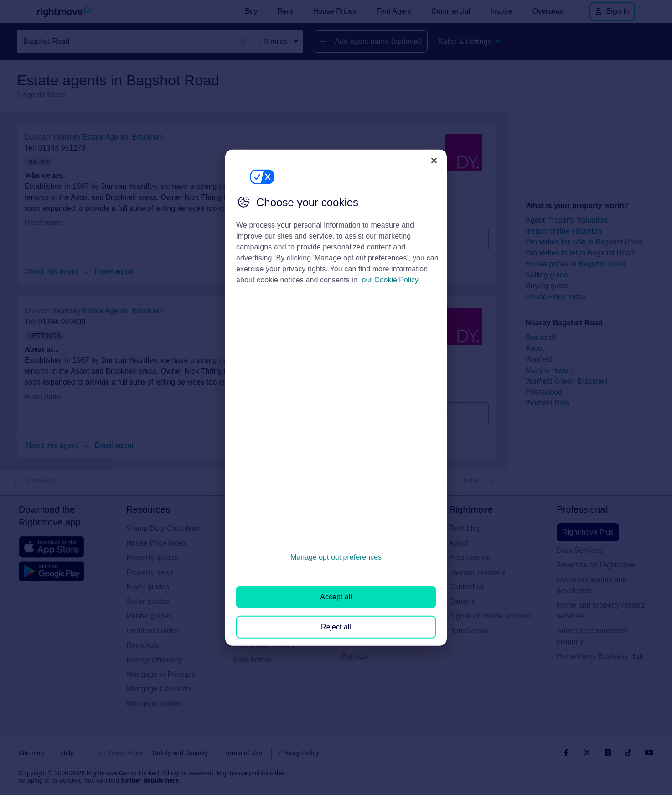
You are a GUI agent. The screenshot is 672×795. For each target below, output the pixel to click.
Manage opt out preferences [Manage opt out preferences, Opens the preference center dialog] (336, 557)
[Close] (434, 160)
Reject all (336, 626)
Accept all (336, 597)
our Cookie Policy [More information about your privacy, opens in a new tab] (390, 280)
